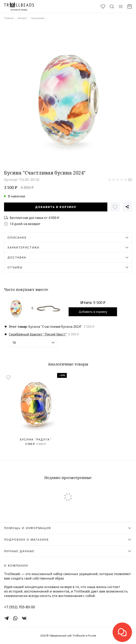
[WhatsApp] (15, 618)
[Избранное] (115, 207)
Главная (9, 18)
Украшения (38, 18)
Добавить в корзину (56, 207)
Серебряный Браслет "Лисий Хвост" (38, 334)
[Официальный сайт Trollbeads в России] (19, 6)
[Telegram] (6, 618)
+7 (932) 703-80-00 (19, 607)
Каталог (22, 18)
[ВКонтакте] (24, 618)
